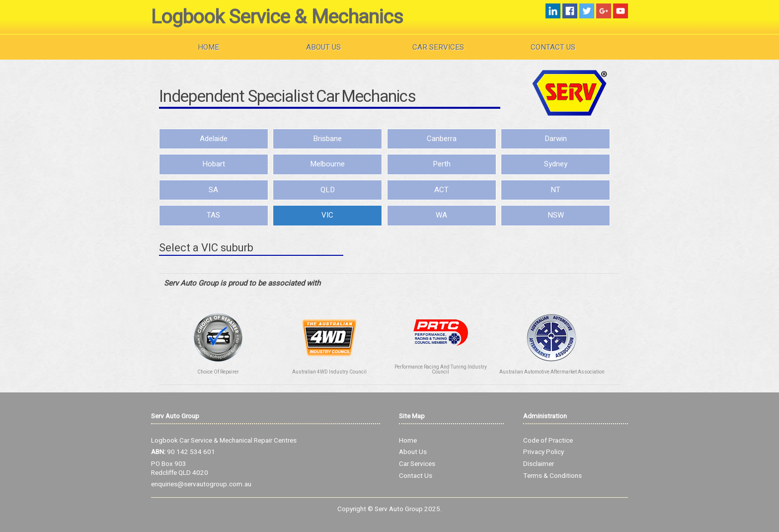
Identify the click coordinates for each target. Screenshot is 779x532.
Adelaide (214, 139)
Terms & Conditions (552, 476)
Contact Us (553, 47)
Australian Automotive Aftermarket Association (552, 372)
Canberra (442, 139)
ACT (441, 190)
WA (441, 215)
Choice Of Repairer (218, 372)
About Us (323, 47)
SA (213, 190)
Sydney (556, 164)
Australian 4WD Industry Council (329, 372)
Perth (442, 164)
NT (555, 190)
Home (208, 47)
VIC (327, 215)
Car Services (438, 47)
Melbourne (327, 164)
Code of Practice (548, 441)
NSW (556, 215)
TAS (213, 215)
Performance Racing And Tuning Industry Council (441, 370)
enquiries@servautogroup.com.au (201, 484)
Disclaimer (539, 464)
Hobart (214, 164)
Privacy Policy (544, 452)
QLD (328, 190)
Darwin (556, 139)
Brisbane (327, 139)
